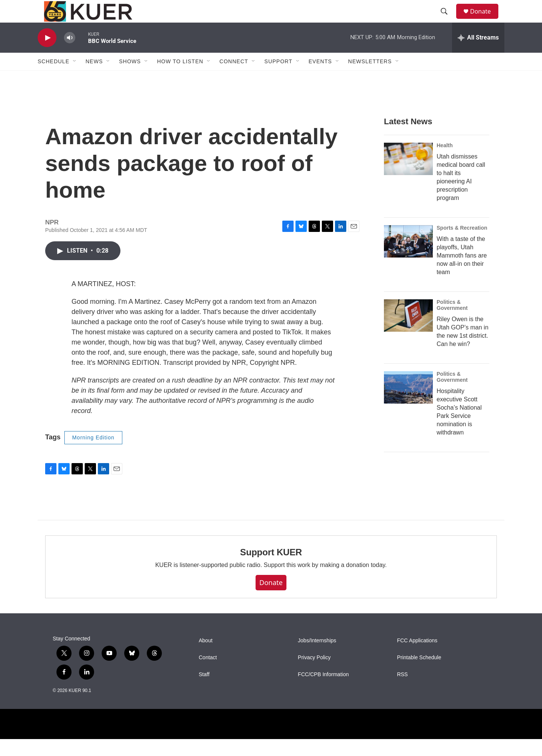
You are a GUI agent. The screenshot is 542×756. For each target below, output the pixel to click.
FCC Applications (417, 658)
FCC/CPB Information (323, 691)
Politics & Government (452, 322)
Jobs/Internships (317, 658)
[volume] (70, 55)
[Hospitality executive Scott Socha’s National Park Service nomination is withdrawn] (408, 404)
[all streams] (478, 55)
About (206, 658)
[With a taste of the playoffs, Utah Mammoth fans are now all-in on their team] (408, 258)
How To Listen (180, 78)
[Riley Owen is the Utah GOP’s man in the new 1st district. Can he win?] (408, 332)
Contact (208, 674)
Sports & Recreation (462, 245)
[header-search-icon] (448, 20)
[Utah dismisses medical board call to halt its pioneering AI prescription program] (408, 176)
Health (445, 162)
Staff (204, 691)
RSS (403, 691)
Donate (485, 20)
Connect (234, 78)
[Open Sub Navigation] (75, 78)
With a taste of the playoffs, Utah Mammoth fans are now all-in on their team (462, 272)
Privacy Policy (314, 674)
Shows (130, 78)
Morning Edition (93, 454)
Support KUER (271, 569)
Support (278, 78)
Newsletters (370, 78)
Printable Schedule (419, 674)
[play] (47, 55)
